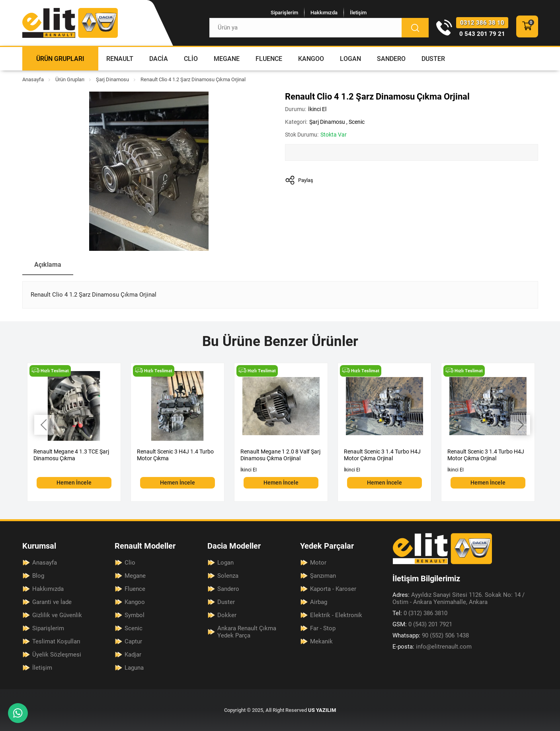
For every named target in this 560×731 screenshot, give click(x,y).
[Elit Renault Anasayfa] (70, 23)
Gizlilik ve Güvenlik (57, 615)
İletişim (358, 13)
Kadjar (133, 655)
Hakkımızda (324, 13)
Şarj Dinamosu (112, 79)
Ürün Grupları (60, 59)
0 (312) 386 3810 (420, 613)
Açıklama (48, 265)
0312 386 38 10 (482, 23)
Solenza (228, 576)
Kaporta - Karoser (333, 589)
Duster (433, 59)
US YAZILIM (322, 710)
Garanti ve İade (52, 602)
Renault (120, 59)
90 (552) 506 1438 (431, 635)
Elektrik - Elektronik (336, 615)
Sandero (391, 59)
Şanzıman (323, 576)
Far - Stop (323, 628)
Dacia (159, 59)
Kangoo (311, 59)
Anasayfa (33, 79)
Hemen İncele (74, 483)
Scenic (357, 122)
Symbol (135, 615)
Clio (191, 59)
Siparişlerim (284, 13)
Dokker (227, 615)
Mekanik (321, 641)
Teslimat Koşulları (56, 641)
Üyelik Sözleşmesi (57, 655)
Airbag (319, 602)
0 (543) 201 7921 (422, 624)
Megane (227, 59)
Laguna (134, 668)
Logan (350, 59)
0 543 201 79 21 (482, 34)
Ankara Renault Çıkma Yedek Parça (247, 632)
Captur (133, 641)
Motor (318, 563)
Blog (38, 576)
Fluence (269, 59)
